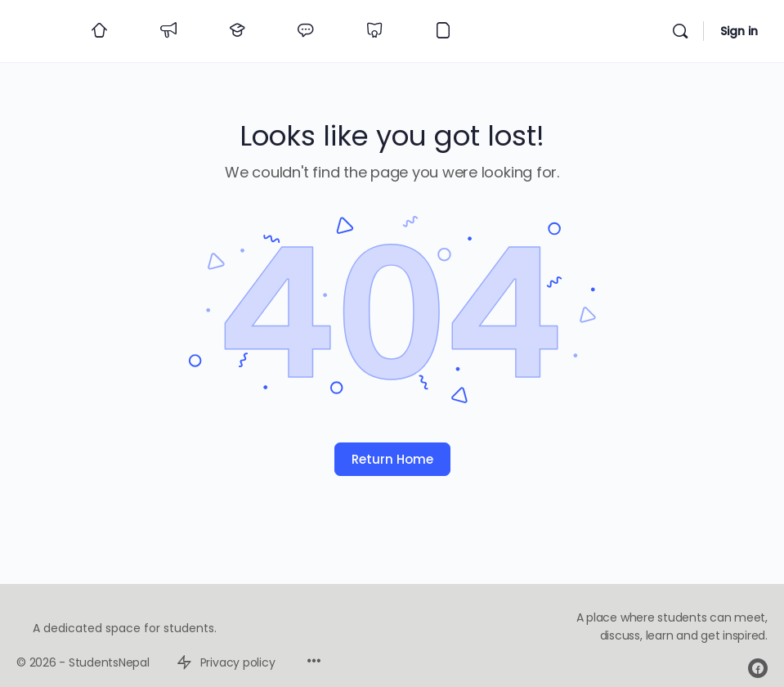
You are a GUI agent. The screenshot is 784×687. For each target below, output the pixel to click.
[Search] (680, 31)
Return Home (392, 459)
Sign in (739, 31)
